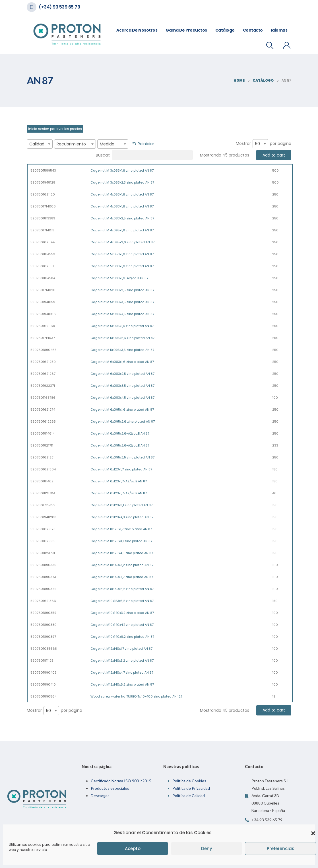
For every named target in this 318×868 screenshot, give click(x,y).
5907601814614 (43, 433)
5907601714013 (42, 230)
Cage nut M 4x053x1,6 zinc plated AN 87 (122, 194)
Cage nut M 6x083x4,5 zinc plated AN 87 (122, 398)
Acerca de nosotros (137, 30)
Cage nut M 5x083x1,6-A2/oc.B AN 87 (119, 278)
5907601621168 (43, 326)
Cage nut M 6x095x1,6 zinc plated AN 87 (122, 410)
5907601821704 (43, 493)
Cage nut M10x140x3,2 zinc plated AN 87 (122, 613)
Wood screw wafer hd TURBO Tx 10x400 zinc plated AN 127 (136, 696)
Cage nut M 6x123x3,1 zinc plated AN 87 (121, 505)
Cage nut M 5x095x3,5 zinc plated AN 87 (122, 350)
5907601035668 (44, 649)
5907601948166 (43, 314)
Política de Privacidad (191, 788)
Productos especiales (110, 788)
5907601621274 (43, 410)
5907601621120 (43, 194)
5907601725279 (43, 505)
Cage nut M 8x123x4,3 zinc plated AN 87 (122, 553)
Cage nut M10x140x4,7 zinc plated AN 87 (122, 625)
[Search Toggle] (270, 46)
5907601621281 (43, 457)
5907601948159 (43, 302)
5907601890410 (43, 684)
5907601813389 (43, 218)
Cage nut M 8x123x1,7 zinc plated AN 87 (121, 529)
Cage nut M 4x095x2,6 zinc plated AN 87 (122, 242)
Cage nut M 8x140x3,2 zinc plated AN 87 (122, 565)
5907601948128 (43, 182)
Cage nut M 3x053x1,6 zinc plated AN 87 (122, 170)
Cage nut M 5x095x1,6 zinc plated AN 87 (122, 326)
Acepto (133, 849)
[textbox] (40, 144)
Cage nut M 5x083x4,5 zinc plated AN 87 (122, 314)
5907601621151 (42, 266)
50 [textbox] (258, 144)
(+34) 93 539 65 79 (59, 7)
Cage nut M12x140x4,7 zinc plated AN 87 (122, 672)
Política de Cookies (189, 781)
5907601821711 (42, 445)
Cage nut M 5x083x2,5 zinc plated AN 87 (122, 290)
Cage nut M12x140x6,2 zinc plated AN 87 (122, 684)
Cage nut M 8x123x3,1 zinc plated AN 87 (121, 541)
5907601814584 (43, 278)
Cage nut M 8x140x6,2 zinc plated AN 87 (122, 589)
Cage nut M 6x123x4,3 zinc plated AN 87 (122, 517)
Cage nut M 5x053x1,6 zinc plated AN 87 (122, 254)
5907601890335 (43, 565)
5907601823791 (43, 553)
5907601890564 (44, 696)
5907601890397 (43, 637)
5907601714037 (43, 338)
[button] (313, 833)
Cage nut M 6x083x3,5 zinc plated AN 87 (122, 386)
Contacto (253, 30)
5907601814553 (43, 254)
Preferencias (281, 849)
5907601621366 (43, 601)
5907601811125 (42, 661)
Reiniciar (146, 144)
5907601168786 (43, 398)
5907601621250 (43, 362)
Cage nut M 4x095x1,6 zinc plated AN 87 (122, 230)
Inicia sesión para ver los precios (55, 129)
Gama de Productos (186, 30)
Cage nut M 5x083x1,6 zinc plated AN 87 (122, 266)
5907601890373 (43, 577)
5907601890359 (43, 613)
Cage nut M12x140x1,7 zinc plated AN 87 (121, 649)
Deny (207, 849)
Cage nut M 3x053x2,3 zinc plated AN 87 (122, 182)
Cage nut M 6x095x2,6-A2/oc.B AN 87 (120, 433)
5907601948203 (43, 517)
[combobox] (40, 144)
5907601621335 (43, 541)
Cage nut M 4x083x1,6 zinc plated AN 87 (122, 206)
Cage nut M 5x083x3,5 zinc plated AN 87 (122, 302)
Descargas (100, 796)
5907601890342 (43, 589)
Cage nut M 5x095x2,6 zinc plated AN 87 (122, 338)
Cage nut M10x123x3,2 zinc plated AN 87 (122, 601)
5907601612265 (43, 421)
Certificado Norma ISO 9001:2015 (121, 781)
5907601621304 (43, 469)
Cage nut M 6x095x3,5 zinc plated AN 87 (122, 457)
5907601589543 (43, 170)
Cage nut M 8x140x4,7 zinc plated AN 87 (122, 577)
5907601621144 (43, 242)
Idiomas (279, 30)
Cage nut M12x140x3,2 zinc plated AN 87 (122, 661)
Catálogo (225, 30)
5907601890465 (44, 350)
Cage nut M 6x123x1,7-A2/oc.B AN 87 (119, 481)
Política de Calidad (189, 796)
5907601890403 (44, 672)
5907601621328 (43, 529)
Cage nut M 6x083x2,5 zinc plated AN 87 (122, 374)
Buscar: (144, 155)
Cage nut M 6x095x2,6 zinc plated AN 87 (123, 421)
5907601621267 (43, 374)
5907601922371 (43, 386)
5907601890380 (44, 625)
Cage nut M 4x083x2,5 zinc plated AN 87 (122, 218)
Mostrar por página (264, 144)
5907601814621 (43, 481)
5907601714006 (43, 206)
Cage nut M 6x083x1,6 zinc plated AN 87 (122, 362)
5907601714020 (43, 290)
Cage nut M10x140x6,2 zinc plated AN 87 (122, 637)
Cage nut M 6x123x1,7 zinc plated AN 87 (121, 469)
